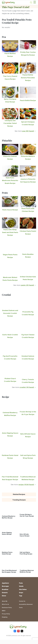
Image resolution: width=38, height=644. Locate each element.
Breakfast (5, 589)
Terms (21, 608)
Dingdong (5, 617)
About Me (5, 601)
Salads (21, 586)
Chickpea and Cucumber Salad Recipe (10, 123)
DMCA (4, 611)
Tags (21, 596)
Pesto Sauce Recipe (10, 210)
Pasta (21, 583)
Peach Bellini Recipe (28, 100)
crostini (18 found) (27, 387)
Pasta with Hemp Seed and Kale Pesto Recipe (10, 232)
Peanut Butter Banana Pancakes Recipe (28, 78)
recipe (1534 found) (26, 485)
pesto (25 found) (27, 285)
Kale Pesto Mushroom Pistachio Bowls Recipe (10, 180)
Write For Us (5, 604)
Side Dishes (23, 589)
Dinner (4, 596)
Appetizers (5, 583)
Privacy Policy (6, 614)
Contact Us (22, 601)
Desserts (5, 593)
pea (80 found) (28, 131)
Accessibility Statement (26, 604)
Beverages (5, 586)
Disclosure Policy (7, 608)
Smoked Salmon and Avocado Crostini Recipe (10, 313)
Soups (21, 593)
